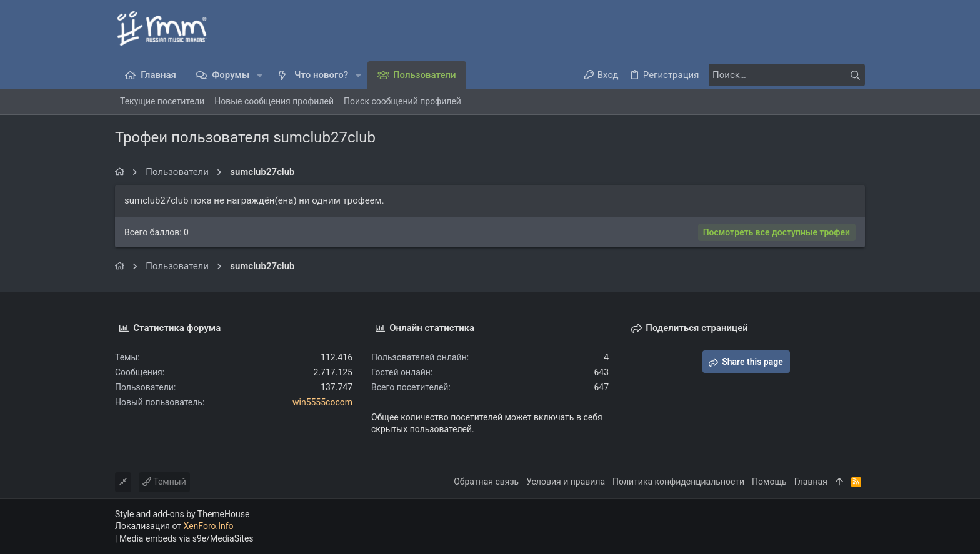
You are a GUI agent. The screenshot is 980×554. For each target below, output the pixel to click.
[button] (260, 75)
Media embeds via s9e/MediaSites (187, 538)
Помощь (769, 482)
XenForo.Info (209, 526)
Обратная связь (486, 482)
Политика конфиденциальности (678, 482)
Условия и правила (566, 482)
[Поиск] (787, 75)
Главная (811, 482)
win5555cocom (322, 402)
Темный (164, 482)
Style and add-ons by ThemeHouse (182, 514)
